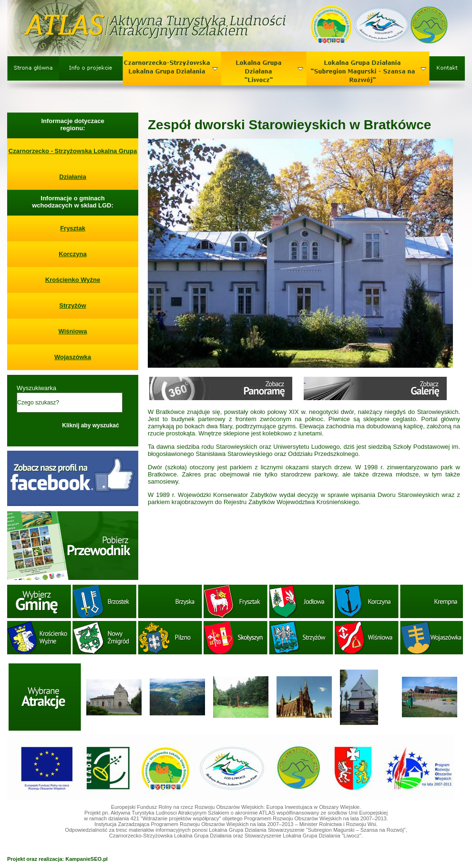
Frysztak (73, 228)
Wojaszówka (73, 357)
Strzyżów (72, 305)
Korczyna (73, 254)
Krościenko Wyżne (73, 280)
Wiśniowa (73, 331)
